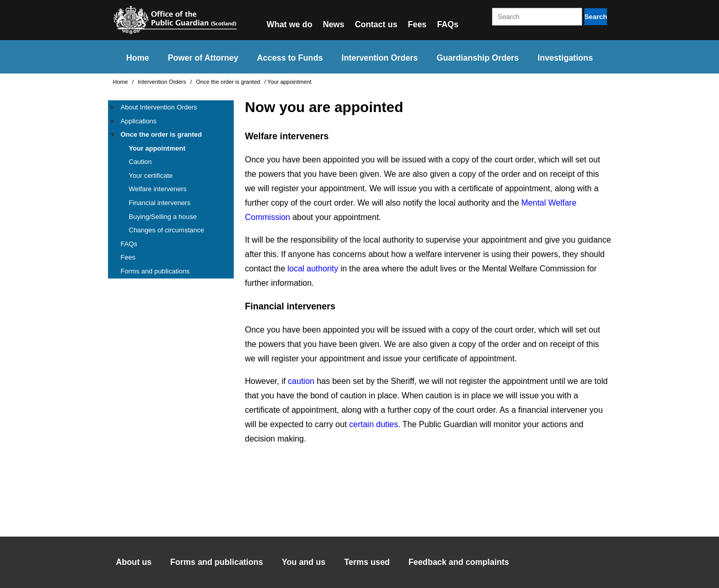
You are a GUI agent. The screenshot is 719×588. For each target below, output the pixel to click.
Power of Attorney (203, 58)
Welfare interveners (158, 189)
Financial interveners (160, 203)
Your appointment (157, 148)
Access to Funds (290, 58)
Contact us (376, 24)
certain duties (373, 424)
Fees (417, 24)
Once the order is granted (229, 82)
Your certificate (151, 176)
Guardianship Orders (477, 58)
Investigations (565, 58)
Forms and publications (155, 271)
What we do (290, 24)
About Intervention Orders (159, 107)
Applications (139, 121)
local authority (313, 269)
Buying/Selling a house (163, 217)
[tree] (171, 189)
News (334, 24)
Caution (141, 162)
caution (301, 381)
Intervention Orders (380, 58)
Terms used (367, 562)
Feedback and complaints (459, 562)
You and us (303, 562)
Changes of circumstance (167, 230)
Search (596, 17)
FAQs (448, 24)
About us (134, 562)
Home (137, 58)
